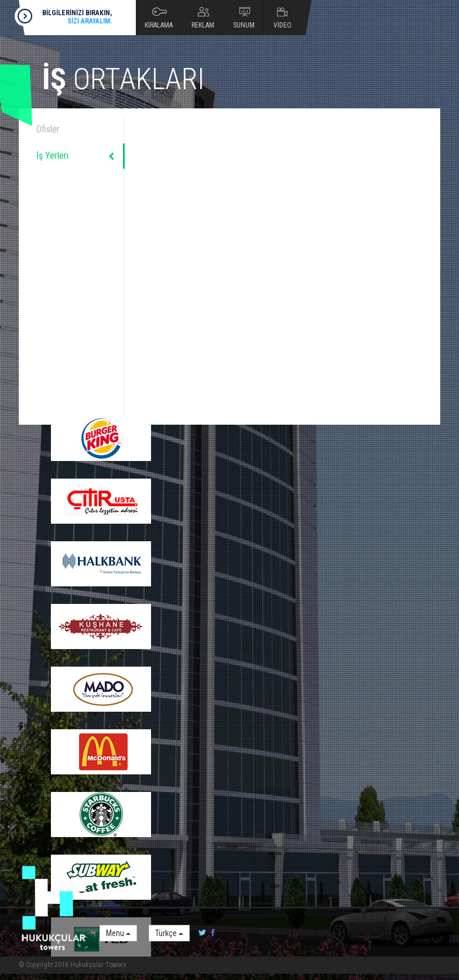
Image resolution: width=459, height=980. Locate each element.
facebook (211, 933)
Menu (118, 933)
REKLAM (203, 25)
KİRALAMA (159, 25)
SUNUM (244, 25)
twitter (203, 933)
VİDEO (282, 25)
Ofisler (48, 129)
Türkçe (169, 933)
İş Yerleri (52, 156)
